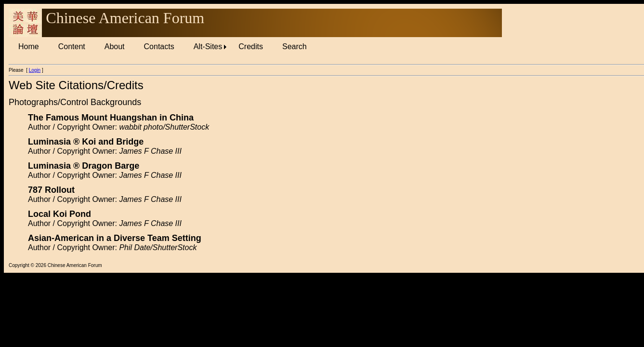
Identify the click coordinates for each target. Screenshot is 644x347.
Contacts (159, 47)
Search (295, 47)
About (115, 47)
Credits (251, 47)
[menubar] (163, 47)
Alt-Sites (208, 47)
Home (29, 47)
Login (35, 70)
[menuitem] (29, 47)
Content (72, 47)
